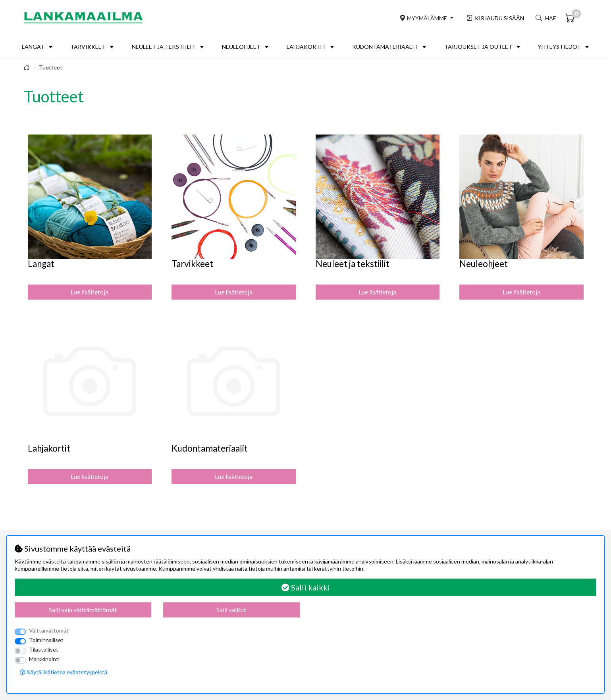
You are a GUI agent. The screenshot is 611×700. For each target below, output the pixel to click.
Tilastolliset (44, 649)
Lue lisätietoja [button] (90, 292)
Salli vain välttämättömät (83, 610)
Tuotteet (51, 67)
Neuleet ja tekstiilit (164, 47)
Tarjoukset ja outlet (478, 47)
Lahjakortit (306, 47)
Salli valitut (231, 610)
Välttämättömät (49, 630)
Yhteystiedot (559, 47)
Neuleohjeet (241, 47)
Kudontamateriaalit (385, 47)
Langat (33, 47)
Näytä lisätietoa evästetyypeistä (64, 672)
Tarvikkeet (88, 47)
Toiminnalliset (46, 640)
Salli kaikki (306, 587)
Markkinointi (44, 659)
